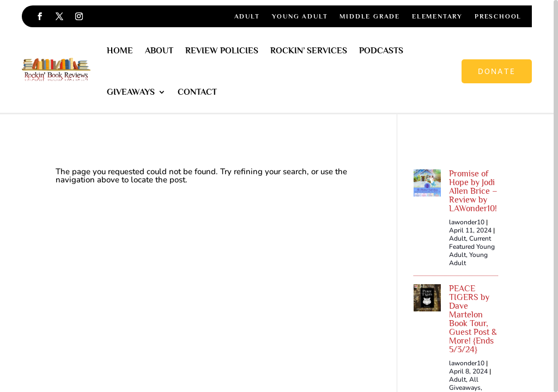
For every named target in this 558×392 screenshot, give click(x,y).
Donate (497, 71)
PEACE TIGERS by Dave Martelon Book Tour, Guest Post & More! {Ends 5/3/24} (473, 319)
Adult (247, 16)
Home (120, 51)
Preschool (498, 16)
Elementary (437, 16)
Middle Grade (370, 16)
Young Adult (300, 16)
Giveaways (131, 92)
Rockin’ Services (309, 51)
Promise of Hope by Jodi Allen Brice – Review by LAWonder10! (473, 191)
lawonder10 (467, 222)
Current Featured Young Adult (472, 247)
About (159, 51)
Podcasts (381, 51)
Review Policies (222, 51)
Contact (197, 92)
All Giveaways (465, 384)
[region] (279, 196)
